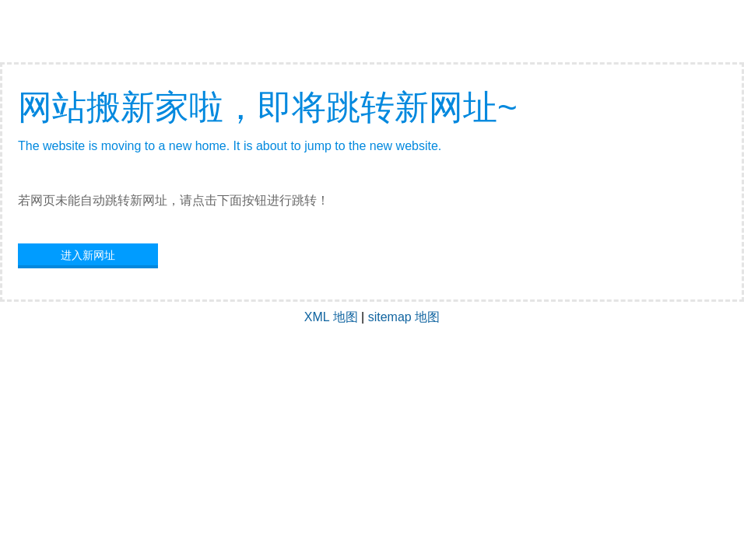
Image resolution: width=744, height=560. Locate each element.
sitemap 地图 (404, 317)
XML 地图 (331, 317)
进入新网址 (88, 255)
